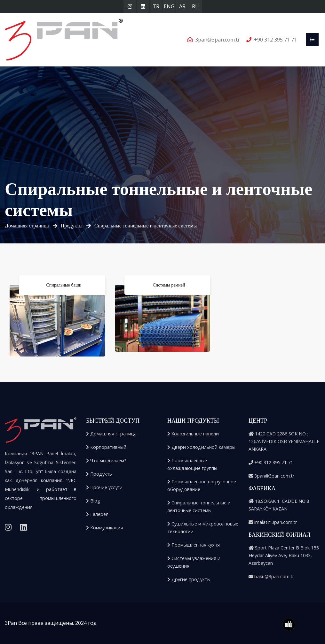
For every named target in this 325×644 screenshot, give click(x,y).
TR (156, 6)
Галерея (97, 514)
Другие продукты (189, 579)
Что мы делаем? (106, 460)
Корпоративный (106, 447)
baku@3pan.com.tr (271, 576)
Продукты (72, 226)
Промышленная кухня (194, 545)
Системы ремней (169, 285)
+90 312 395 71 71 (275, 40)
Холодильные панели (193, 434)
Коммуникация (105, 528)
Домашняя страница (27, 226)
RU (195, 6)
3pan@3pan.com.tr (218, 40)
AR (182, 6)
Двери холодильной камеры (201, 447)
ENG (169, 6)
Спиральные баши (64, 285)
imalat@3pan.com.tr (273, 522)
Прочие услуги (104, 487)
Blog (93, 501)
